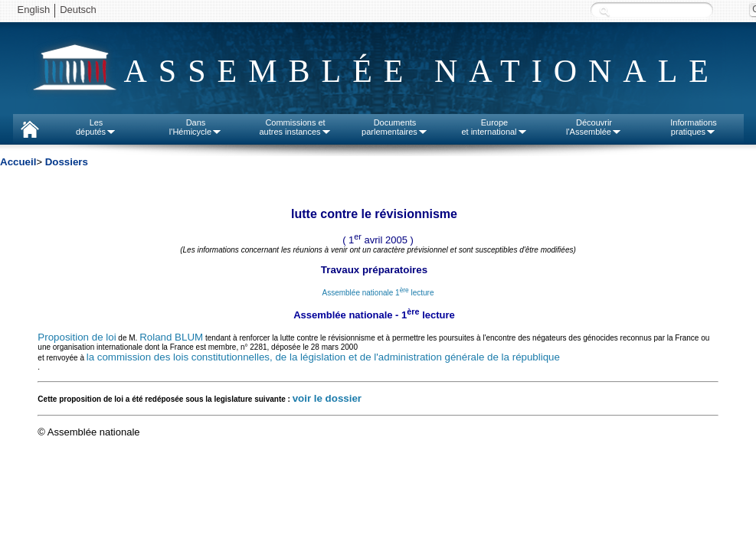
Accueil (18, 162)
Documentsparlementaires (395, 127)
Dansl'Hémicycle (196, 127)
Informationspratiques (694, 127)
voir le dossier (327, 398)
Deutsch (78, 10)
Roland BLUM (171, 337)
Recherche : (604, 11)
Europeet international (494, 127)
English (34, 10)
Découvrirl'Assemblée (594, 127)
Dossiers (67, 162)
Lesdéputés (96, 127)
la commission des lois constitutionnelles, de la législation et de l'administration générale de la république (323, 357)
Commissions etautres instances (295, 127)
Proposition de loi (77, 337)
